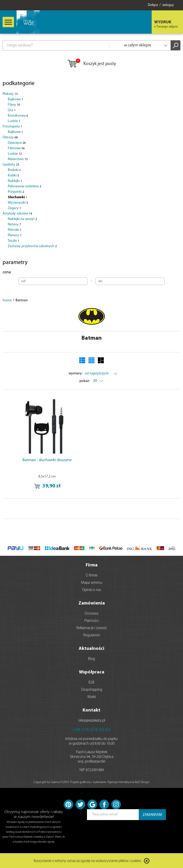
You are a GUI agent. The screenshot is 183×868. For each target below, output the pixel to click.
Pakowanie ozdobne (24, 186)
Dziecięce (17, 143)
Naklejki (15, 181)
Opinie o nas (92, 590)
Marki (92, 697)
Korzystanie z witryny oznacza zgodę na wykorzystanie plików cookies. (88, 861)
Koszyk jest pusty (91, 64)
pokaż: (85, 381)
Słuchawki (17, 197)
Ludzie (14, 121)
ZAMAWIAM (152, 815)
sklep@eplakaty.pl (92, 721)
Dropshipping (92, 690)
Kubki (13, 176)
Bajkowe (15, 99)
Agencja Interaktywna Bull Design (128, 782)
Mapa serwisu (92, 583)
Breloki (14, 170)
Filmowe (16, 148)
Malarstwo (18, 159)
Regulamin (92, 635)
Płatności (91, 621)
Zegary (14, 208)
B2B (91, 683)
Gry (12, 110)
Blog (91, 659)
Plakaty (10, 94)
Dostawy (92, 614)
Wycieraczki (18, 203)
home (7, 300)
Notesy (14, 225)
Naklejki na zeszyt (22, 219)
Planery (15, 235)
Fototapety (12, 127)
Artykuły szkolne (17, 214)
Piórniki (15, 230)
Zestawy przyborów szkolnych (32, 246)
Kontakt (91, 710)
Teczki (13, 241)
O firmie (92, 576)
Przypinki (16, 192)
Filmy (14, 105)
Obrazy (10, 137)
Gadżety (11, 165)
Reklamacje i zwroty (92, 628)
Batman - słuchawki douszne (47, 460)
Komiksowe (18, 116)
